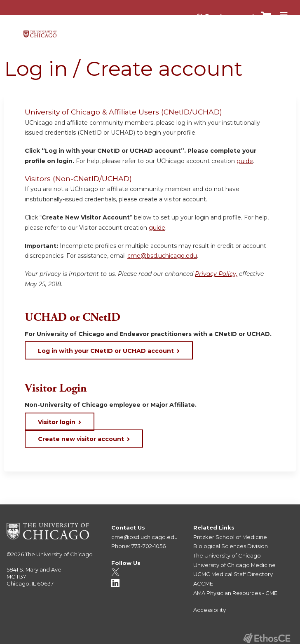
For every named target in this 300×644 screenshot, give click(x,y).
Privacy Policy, (216, 274)
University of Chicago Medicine (234, 565)
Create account (230, 16)
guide (245, 161)
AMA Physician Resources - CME (235, 593)
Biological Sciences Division (231, 546)
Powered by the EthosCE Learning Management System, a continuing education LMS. (267, 638)
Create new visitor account (81, 439)
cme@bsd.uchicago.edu (162, 256)
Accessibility (210, 610)
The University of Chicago (59, 554)
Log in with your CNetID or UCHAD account (106, 351)
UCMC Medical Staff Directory (233, 574)
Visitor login (57, 422)
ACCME (203, 583)
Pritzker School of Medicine (230, 537)
